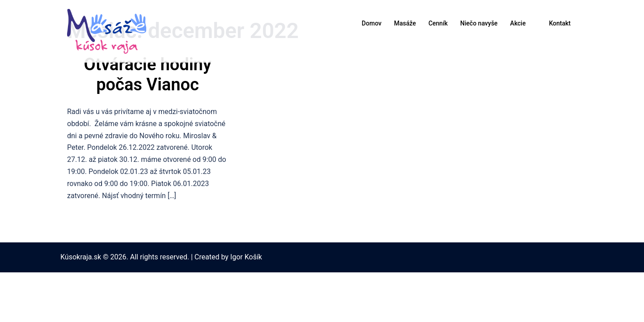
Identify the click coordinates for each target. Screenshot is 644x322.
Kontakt (560, 23)
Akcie (518, 23)
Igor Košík (246, 257)
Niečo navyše (479, 23)
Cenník (438, 23)
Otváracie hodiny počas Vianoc (147, 75)
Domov (372, 23)
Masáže (405, 23)
